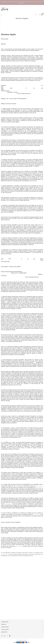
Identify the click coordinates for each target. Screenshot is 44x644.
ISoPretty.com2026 (22, 640)
